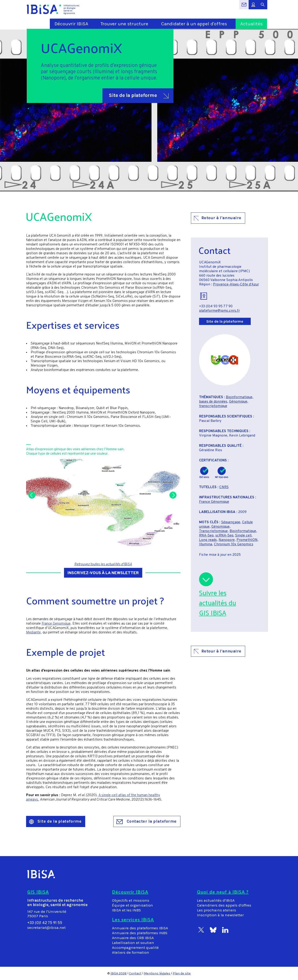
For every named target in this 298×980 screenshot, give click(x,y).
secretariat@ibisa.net (46, 928)
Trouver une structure (124, 24)
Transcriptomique (213, 531)
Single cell (243, 536)
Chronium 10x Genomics (234, 545)
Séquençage (231, 522)
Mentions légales (157, 973)
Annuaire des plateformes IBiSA (140, 928)
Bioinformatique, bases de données (226, 400)
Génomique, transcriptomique (224, 404)
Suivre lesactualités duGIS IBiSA (218, 603)
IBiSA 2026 (119, 973)
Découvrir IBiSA (71, 24)
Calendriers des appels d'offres (224, 905)
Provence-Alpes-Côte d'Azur (236, 285)
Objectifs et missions (131, 900)
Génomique (220, 527)
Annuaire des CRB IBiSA (133, 938)
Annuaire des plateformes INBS (140, 933)
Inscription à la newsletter (220, 915)
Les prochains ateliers (217, 910)
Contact (135, 973)
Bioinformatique (243, 531)
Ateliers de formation (131, 952)
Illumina (206, 545)
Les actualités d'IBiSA (216, 900)
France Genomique (56, 624)
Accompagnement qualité (135, 948)
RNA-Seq (206, 536)
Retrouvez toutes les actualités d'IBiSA (103, 564)
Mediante (33, 633)
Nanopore (227, 540)
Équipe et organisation (132, 905)
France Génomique (214, 502)
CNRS (224, 487)
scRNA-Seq (224, 536)
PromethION (247, 540)
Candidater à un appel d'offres (194, 24)
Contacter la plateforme (147, 821)
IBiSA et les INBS (126, 910)
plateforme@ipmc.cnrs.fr (219, 311)
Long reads (208, 540)
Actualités (251, 24)
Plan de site (182, 973)
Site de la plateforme (139, 95)
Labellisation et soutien (133, 943)
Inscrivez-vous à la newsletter (103, 573)
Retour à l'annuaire (218, 218)
